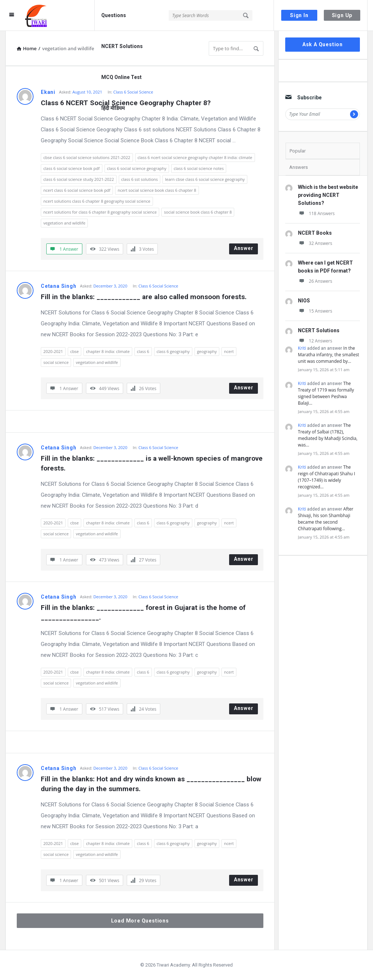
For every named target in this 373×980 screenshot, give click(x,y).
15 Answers (315, 311)
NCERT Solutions (122, 46)
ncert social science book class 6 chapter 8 (157, 190)
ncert (229, 351)
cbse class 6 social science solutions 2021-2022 (87, 157)
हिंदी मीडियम (113, 108)
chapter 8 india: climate (108, 351)
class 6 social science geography (137, 168)
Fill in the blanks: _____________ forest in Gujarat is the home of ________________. (144, 612)
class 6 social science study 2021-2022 (79, 179)
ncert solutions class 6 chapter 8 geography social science (97, 201)
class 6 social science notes (199, 168)
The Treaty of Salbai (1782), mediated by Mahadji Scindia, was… (328, 435)
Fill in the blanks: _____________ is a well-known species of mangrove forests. (152, 463)
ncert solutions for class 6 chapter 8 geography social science (100, 212)
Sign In (299, 15)
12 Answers (315, 341)
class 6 (143, 351)
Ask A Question (323, 44)
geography (207, 351)
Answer (244, 248)
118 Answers (316, 213)
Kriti (302, 348)
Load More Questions (140, 921)
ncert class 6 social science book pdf (77, 190)
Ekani (48, 92)
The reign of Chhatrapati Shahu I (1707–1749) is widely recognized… (327, 477)
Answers (299, 167)
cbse (74, 351)
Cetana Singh (59, 286)
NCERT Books (315, 233)
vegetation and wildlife (64, 223)
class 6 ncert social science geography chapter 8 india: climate (195, 157)
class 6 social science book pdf (72, 168)
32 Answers (315, 243)
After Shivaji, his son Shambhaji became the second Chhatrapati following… (326, 519)
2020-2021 (53, 351)
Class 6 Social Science (158, 286)
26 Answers (315, 281)
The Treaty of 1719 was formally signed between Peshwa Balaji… (326, 393)
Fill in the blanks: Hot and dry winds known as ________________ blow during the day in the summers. (152, 784)
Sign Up (342, 15)
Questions (114, 15)
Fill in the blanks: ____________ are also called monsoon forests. (144, 297)
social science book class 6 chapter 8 (198, 212)
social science (56, 362)
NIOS (304, 301)
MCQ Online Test (121, 77)
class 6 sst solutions (140, 179)
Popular (298, 151)
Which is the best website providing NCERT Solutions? (328, 195)
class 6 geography (173, 351)
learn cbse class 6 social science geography (205, 179)
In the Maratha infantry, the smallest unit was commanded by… (329, 355)
